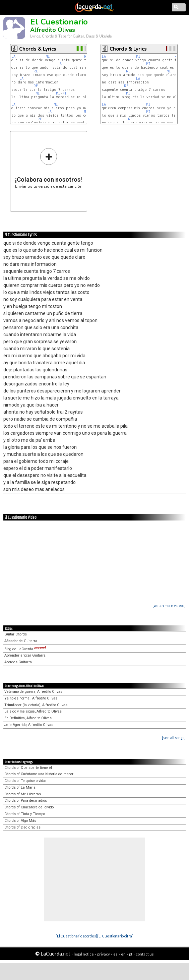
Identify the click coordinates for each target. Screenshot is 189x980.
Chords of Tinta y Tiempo (25, 814)
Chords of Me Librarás (23, 794)
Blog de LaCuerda (25, 649)
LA (13, 56)
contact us (145, 954)
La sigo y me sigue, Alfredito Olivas (33, 711)
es (115, 954)
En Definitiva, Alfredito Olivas (28, 718)
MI (48, 56)
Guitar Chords (16, 634)
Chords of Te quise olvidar (25, 781)
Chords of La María (20, 787)
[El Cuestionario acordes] (76, 936)
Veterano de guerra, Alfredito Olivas (33, 692)
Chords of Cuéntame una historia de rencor (39, 774)
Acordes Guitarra (18, 662)
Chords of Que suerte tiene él (28, 768)
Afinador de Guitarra (21, 641)
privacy (104, 954)
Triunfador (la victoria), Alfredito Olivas (36, 705)
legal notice (84, 954)
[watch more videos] (169, 605)
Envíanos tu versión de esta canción (49, 168)
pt (131, 954)
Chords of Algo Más (20, 821)
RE (36, 71)
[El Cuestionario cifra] (115, 936)
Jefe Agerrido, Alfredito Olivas (29, 725)
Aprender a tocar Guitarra (25, 655)
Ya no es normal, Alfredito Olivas (31, 698)
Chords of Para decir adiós (26, 801)
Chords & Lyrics (38, 49)
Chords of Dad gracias (22, 827)
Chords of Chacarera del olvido (29, 807)
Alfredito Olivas (53, 30)
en (123, 954)
